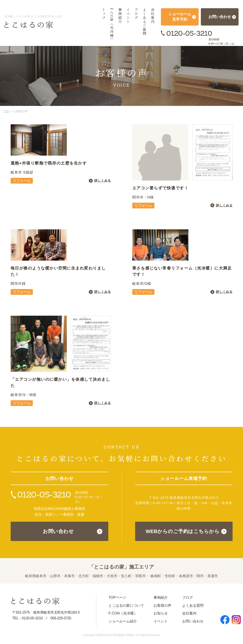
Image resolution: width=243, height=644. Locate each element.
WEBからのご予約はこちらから (183, 531)
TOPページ (118, 597)
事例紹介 (161, 597)
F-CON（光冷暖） (123, 613)
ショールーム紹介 (123, 621)
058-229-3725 (61, 618)
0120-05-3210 (189, 33)
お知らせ (161, 613)
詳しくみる (103, 180)
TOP (6, 111)
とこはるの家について (126, 605)
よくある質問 (193, 605)
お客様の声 (162, 605)
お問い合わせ (58, 531)
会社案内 (189, 613)
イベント (161, 621)
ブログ (188, 597)
